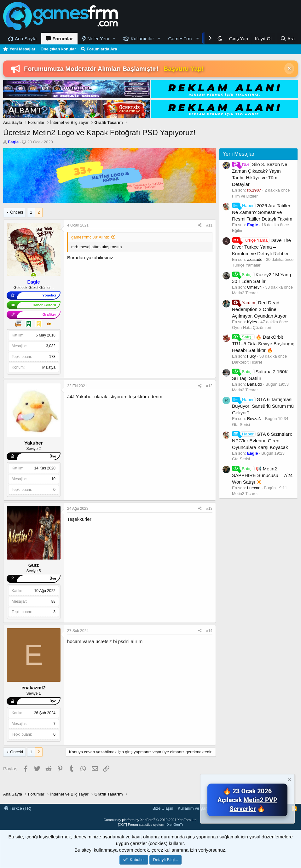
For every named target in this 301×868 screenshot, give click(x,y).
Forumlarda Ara (102, 49)
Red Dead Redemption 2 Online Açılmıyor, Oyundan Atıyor (259, 309)
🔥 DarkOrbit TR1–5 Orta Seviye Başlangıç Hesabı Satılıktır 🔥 (263, 344)
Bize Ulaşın (163, 808)
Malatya (49, 367)
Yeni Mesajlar (22, 49)
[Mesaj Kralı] (49, 324)
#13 (209, 509)
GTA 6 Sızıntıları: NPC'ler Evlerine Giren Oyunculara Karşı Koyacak (262, 441)
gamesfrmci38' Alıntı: (90, 237)
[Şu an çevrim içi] (34, 275)
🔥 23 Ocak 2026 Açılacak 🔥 (247, 800)
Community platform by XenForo (151, 820)
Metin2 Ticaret (245, 293)
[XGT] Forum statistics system (150, 825)
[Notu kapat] (289, 781)
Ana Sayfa (26, 39)
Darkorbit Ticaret (247, 362)
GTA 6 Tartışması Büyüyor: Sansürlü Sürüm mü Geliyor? (263, 406)
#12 (209, 386)
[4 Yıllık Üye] (29, 324)
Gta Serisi (241, 425)
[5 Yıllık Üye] (39, 324)
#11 (209, 225)
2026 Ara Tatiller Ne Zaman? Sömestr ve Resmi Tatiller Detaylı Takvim (262, 212)
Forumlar (63, 39)
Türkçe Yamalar (246, 265)
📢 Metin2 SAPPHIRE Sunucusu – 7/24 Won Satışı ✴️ (262, 475)
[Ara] (287, 39)
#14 (209, 631)
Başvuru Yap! (184, 69)
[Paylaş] (200, 225)
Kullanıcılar (142, 39)
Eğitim (238, 230)
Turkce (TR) (18, 808)
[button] (114, 39)
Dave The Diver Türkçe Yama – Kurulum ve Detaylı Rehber (261, 247)
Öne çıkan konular (58, 49)
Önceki (16, 212)
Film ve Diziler (245, 196)
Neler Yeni (98, 39)
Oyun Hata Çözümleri (252, 328)
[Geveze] (19, 324)
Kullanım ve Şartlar (195, 808)
